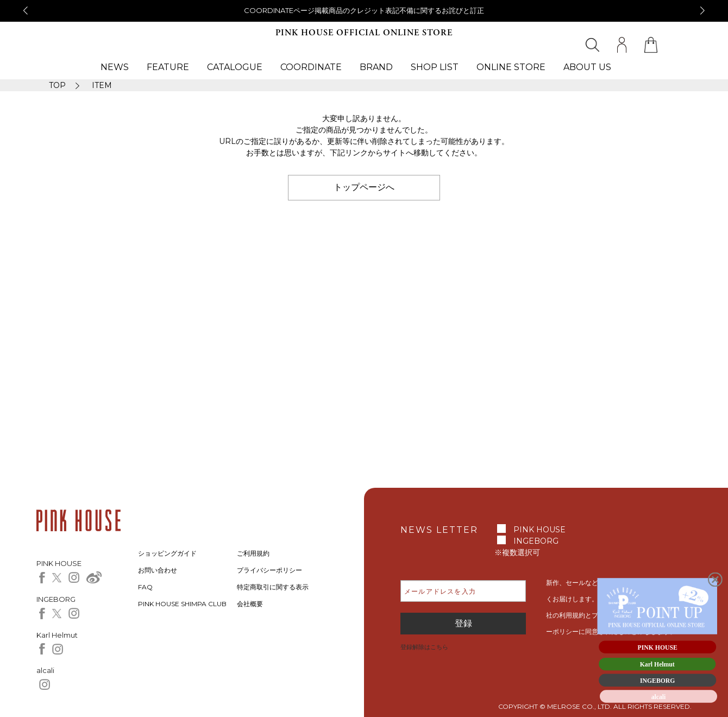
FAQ (145, 587)
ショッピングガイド (167, 553)
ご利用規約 (253, 553)
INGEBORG (536, 541)
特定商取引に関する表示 (273, 587)
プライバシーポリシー (269, 570)
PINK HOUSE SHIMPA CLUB (182, 604)
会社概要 (250, 604)
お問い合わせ (158, 570)
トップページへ (364, 187)
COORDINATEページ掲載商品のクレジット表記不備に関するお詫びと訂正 (364, 10)
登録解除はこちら (424, 647)
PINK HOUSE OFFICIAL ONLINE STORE (364, 33)
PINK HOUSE (539, 530)
